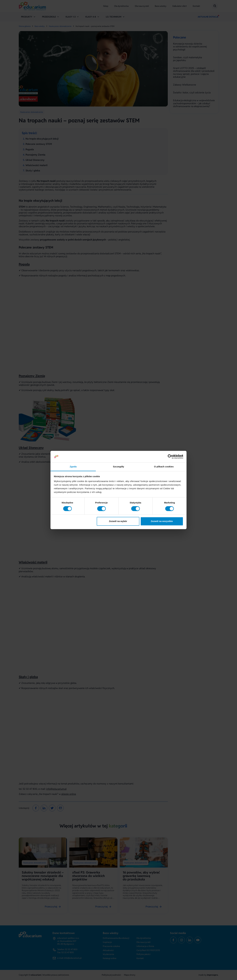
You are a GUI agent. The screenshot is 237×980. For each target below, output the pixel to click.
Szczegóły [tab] (118, 467)
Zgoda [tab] (73, 467)
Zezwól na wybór (118, 521)
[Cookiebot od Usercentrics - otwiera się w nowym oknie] (170, 457)
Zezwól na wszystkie (162, 521)
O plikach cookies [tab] (164, 467)
